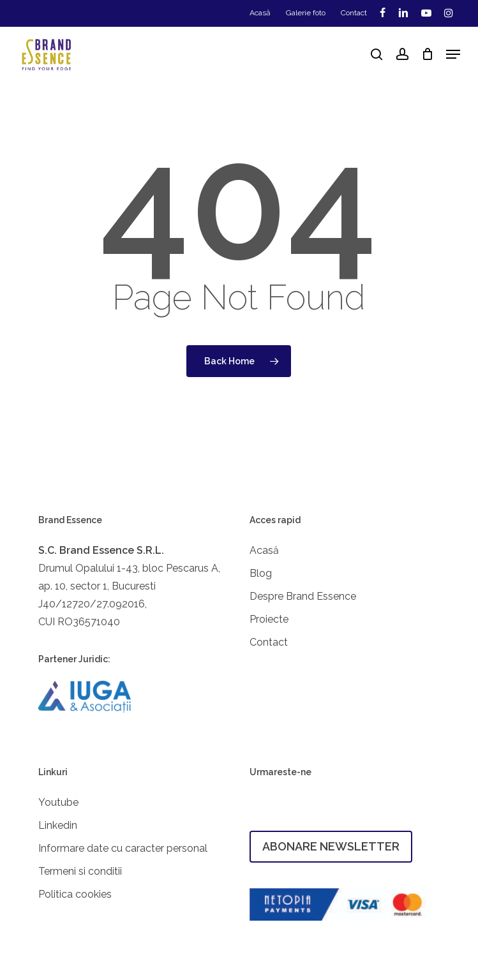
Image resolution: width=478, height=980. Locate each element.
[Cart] (427, 54)
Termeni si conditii (80, 871)
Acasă (264, 550)
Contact (269, 642)
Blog (261, 573)
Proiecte (269, 619)
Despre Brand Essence (303, 596)
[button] (453, 54)
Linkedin (58, 825)
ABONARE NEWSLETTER (331, 846)
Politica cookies (75, 894)
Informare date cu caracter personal (123, 848)
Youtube (58, 802)
